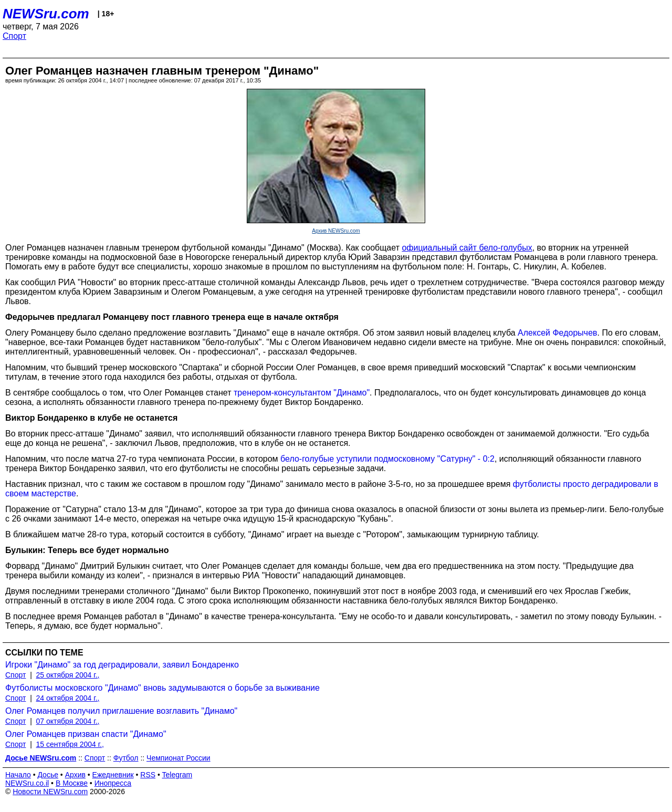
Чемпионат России (178, 758)
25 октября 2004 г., (68, 675)
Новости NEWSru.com (50, 792)
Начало (18, 775)
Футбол (126, 758)
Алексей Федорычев (557, 333)
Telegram (177, 775)
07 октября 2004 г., (68, 721)
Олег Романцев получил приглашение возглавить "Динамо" (121, 711)
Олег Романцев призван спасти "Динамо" (86, 734)
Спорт (14, 36)
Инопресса (113, 783)
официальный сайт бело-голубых (467, 248)
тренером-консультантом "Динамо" (302, 393)
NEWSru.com (46, 14)
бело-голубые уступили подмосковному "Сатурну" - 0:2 (387, 459)
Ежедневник (113, 775)
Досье (48, 775)
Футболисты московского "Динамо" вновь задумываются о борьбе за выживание (162, 688)
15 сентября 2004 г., (70, 744)
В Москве (72, 783)
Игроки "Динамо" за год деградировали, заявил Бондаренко (122, 665)
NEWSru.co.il (27, 783)
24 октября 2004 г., (68, 698)
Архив (75, 775)
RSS (148, 775)
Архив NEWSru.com (336, 231)
